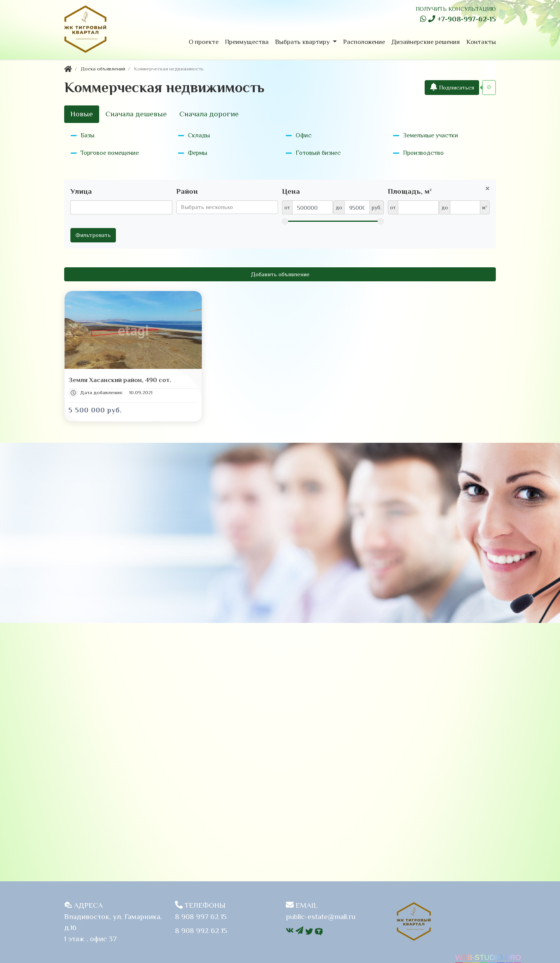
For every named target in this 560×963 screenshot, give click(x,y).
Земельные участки (430, 135)
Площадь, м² (410, 191)
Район (187, 191)
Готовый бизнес (318, 153)
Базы (87, 135)
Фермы (198, 153)
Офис (304, 135)
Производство (423, 153)
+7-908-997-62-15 (462, 19)
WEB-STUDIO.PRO (488, 957)
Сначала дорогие (209, 114)
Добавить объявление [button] (280, 274)
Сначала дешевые (136, 114)
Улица (81, 191)
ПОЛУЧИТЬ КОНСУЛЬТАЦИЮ (456, 9)
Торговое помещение (110, 153)
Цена (291, 191)
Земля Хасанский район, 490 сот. (120, 380)
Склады (199, 135)
